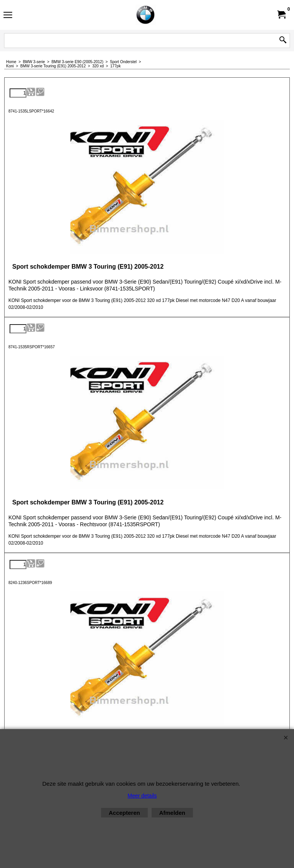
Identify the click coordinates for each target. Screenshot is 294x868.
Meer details (142, 796)
